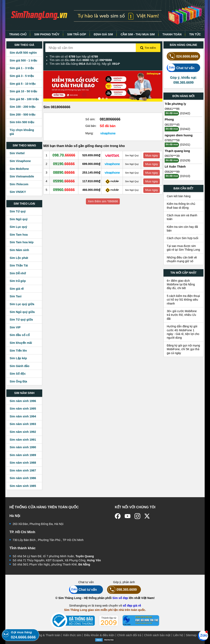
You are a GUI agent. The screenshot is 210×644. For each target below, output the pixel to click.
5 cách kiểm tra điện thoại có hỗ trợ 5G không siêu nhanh (183, 300)
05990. (64, 181)
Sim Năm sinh (19, 250)
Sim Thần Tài (19, 265)
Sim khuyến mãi (21, 343)
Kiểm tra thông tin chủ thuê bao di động (181, 206)
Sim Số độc (18, 374)
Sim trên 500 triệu (22, 122)
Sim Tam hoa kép (22, 242)
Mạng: (89, 133)
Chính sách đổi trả (129, 635)
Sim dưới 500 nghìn (23, 53)
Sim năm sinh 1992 (23, 432)
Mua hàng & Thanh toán (45, 635)
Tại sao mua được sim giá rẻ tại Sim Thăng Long (183, 248)
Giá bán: (91, 126)
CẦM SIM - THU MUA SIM (138, 34)
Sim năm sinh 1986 (23, 478)
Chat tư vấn (181, 68)
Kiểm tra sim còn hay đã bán (182, 229)
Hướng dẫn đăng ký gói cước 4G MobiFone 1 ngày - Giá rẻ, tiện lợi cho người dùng (183, 332)
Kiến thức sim (72, 635)
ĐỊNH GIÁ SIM (103, 34)
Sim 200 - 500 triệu (23, 115)
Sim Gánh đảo (19, 366)
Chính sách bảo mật (157, 635)
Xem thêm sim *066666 (103, 201)
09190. (64, 164)
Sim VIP (15, 327)
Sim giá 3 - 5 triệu (22, 76)
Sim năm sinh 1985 (23, 486)
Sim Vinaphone (20, 161)
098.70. (64, 155)
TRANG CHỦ (18, 34)
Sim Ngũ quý (19, 219)
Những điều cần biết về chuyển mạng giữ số (182, 259)
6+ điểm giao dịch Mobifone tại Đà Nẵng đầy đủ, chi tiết (181, 284)
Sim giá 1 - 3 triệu (22, 68)
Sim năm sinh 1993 (23, 424)
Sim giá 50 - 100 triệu (24, 99)
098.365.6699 (122, 590)
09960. (64, 190)
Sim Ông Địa (18, 381)
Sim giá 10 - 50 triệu (23, 91)
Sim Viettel (17, 153)
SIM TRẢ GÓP (76, 34)
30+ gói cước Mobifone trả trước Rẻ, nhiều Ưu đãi (182, 315)
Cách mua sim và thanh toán (182, 217)
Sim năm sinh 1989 (23, 455)
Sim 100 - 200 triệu (23, 107)
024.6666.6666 (183, 56)
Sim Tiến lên (18, 351)
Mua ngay (152, 155)
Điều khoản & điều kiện (99, 635)
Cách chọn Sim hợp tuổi (183, 238)
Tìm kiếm (148, 48)
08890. (64, 173)
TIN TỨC (195, 34)
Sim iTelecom (19, 184)
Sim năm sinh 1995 (23, 409)
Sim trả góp (18, 281)
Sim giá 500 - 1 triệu (23, 60)
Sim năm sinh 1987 (23, 470)
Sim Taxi (16, 296)
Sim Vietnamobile (22, 176)
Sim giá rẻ (17, 289)
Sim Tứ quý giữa (21, 320)
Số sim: (90, 119)
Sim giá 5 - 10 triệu (23, 84)
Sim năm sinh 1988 (23, 463)
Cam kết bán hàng (179, 196)
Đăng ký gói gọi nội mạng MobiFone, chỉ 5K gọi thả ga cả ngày (183, 349)
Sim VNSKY (18, 192)
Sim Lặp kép (18, 358)
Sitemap (191, 635)
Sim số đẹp (120, 598)
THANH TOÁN (172, 34)
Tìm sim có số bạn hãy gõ (74, 57)
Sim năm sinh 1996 (23, 401)
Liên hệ (178, 635)
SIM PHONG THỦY (47, 34)
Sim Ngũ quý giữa (22, 312)
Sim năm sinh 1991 (23, 440)
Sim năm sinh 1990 (23, 447)
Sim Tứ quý (18, 211)
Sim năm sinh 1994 (23, 416)
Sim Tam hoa (19, 235)
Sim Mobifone (19, 169)
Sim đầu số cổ (20, 335)
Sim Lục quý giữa (22, 304)
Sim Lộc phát (19, 258)
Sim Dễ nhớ (18, 273)
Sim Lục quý (18, 227)
